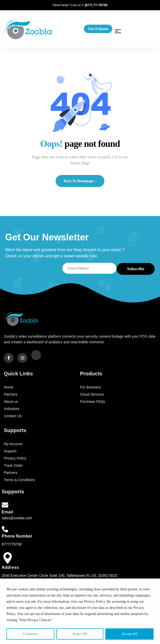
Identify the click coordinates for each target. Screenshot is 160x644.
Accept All (129, 634)
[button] (98, 29)
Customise (30, 634)
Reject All (80, 634)
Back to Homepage (80, 181)
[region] (80, 611)
